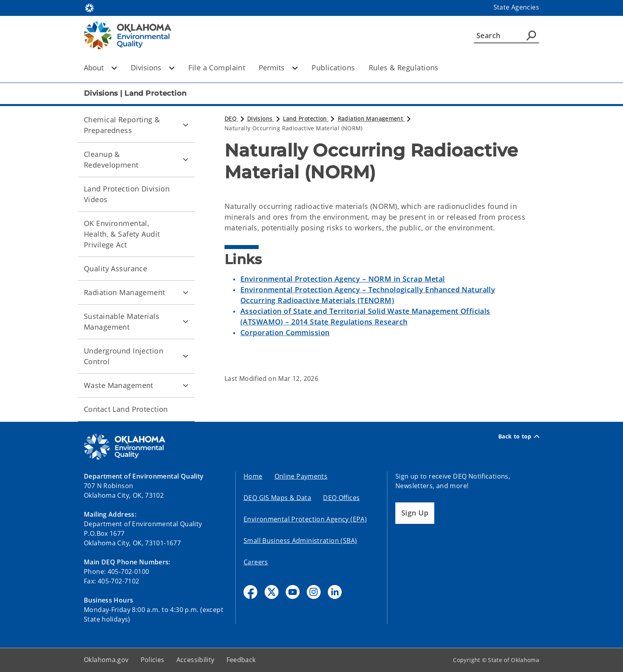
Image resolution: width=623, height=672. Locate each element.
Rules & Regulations (404, 68)
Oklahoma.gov (106, 660)
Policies (153, 660)
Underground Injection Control (124, 356)
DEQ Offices (341, 498)
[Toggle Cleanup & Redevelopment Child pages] (186, 160)
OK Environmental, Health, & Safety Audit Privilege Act (122, 234)
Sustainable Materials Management (122, 322)
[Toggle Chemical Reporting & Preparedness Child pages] (186, 125)
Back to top (519, 436)
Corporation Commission (285, 332)
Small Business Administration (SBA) (300, 541)
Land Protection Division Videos (127, 194)
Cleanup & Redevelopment (111, 159)
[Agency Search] (531, 35)
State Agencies (516, 7)
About (101, 68)
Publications (333, 68)
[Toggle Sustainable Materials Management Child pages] (186, 322)
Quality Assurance (115, 268)
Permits (278, 68)
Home (253, 476)
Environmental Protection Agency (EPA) (305, 519)
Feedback (241, 660)
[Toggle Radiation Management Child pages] (186, 292)
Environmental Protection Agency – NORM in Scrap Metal (343, 279)
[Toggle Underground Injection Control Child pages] (186, 356)
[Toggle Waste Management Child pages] (186, 385)
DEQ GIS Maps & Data (277, 498)
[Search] (506, 35)
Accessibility (195, 660)
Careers (256, 562)
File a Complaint (217, 68)
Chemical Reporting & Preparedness (122, 125)
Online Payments (301, 476)
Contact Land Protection (126, 409)
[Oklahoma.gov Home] (89, 7)
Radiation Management (125, 292)
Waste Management (119, 385)
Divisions (153, 68)
